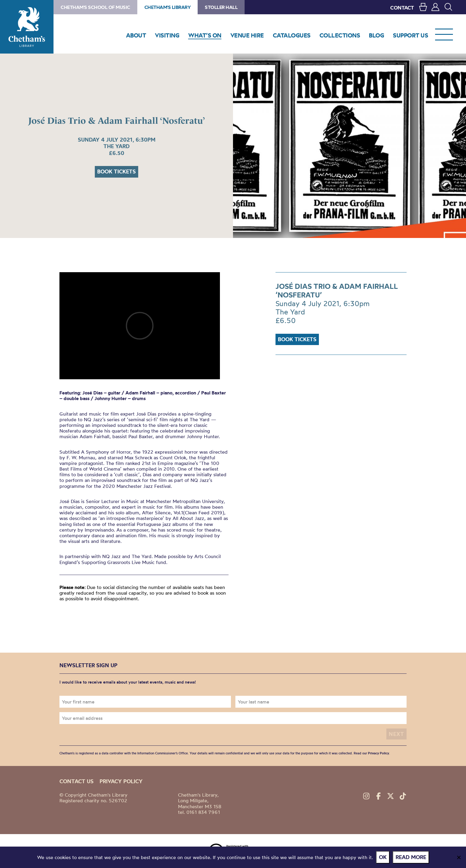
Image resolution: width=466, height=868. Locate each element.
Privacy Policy (378, 753)
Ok (383, 857)
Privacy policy (121, 781)
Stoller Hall (221, 7)
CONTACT (402, 8)
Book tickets (116, 171)
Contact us (77, 781)
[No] (459, 857)
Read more (411, 857)
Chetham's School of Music (95, 7)
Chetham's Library (27, 27)
